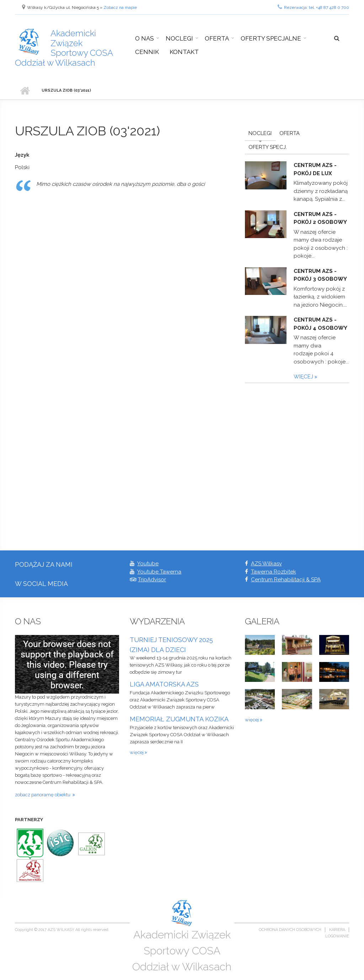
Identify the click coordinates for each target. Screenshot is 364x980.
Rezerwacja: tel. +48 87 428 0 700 (313, 7)
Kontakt (184, 52)
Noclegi (179, 38)
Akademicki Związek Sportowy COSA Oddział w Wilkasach (64, 48)
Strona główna (25, 91)
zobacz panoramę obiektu (44, 795)
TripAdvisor (152, 580)
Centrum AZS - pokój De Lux (315, 169)
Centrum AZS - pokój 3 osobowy (320, 275)
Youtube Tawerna (159, 572)
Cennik (147, 52)
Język (22, 155)
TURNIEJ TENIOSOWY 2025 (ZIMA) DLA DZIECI (171, 645)
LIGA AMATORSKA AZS (164, 684)
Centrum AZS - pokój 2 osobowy (320, 218)
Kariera (337, 930)
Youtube (148, 564)
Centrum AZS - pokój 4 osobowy (320, 324)
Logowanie (337, 936)
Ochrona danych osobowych (290, 930)
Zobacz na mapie (120, 7)
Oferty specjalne (271, 38)
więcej (304, 377)
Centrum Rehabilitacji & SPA (286, 580)
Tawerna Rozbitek (274, 572)
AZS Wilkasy (266, 564)
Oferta (217, 38)
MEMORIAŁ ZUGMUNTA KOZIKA (179, 719)
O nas (144, 38)
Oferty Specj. (268, 147)
